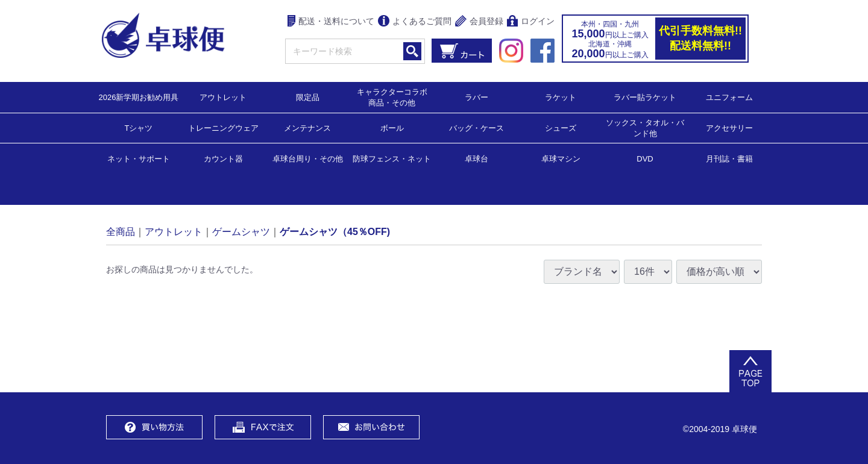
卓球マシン (561, 158)
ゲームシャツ (241, 231)
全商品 (121, 231)
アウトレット (223, 97)
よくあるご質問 (415, 22)
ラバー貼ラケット (645, 97)
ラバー (476, 97)
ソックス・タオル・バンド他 (645, 127)
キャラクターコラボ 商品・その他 (396, 97)
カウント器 (223, 158)
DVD (645, 159)
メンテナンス (307, 127)
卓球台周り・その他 (308, 158)
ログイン (531, 22)
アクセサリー (729, 127)
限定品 (308, 97)
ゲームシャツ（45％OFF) (335, 231)
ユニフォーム (729, 97)
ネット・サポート (139, 158)
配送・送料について (331, 22)
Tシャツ (139, 127)
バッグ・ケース (476, 127)
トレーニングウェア (223, 127)
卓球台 (476, 158)
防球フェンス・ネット (392, 158)
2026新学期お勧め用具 (139, 97)
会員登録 (479, 22)
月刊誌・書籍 (729, 158)
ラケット (561, 97)
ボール (392, 127)
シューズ (561, 127)
